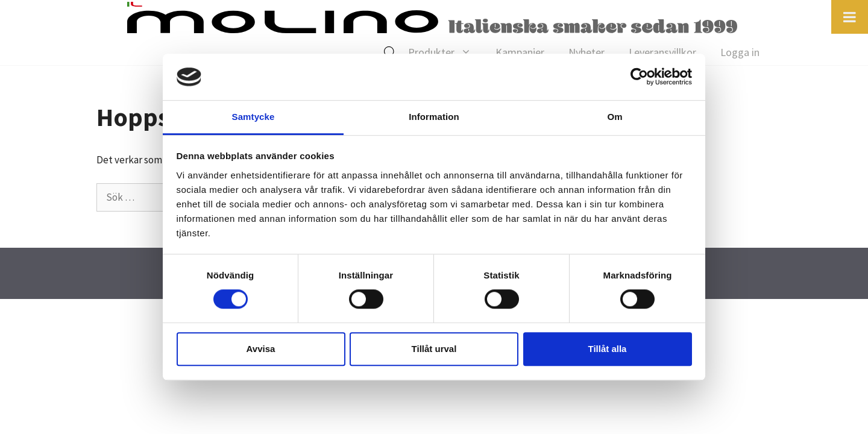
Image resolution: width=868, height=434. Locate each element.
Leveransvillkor (662, 52)
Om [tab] (615, 117)
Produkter (446, 52)
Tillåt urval (434, 349)
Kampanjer (520, 52)
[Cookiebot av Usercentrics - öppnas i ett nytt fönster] (639, 77)
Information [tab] (434, 117)
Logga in (740, 52)
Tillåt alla (608, 349)
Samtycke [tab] (253, 117)
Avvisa (261, 349)
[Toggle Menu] (850, 17)
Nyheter (587, 52)
